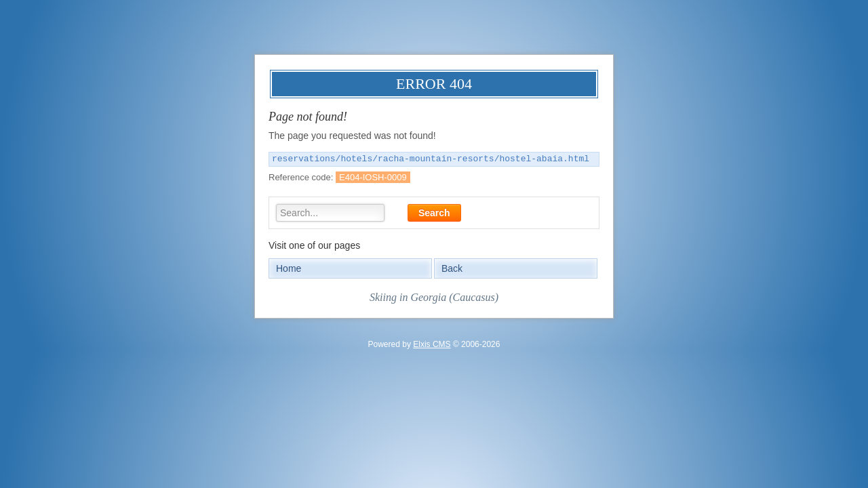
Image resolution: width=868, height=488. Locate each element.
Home (289, 268)
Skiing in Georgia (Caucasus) (434, 297)
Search (434, 213)
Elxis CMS (432, 344)
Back (452, 268)
